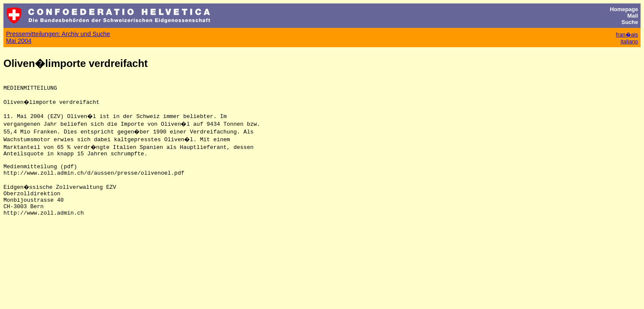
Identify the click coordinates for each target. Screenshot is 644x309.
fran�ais (627, 35)
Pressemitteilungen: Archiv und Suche (58, 34)
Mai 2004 (19, 41)
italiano (629, 41)
